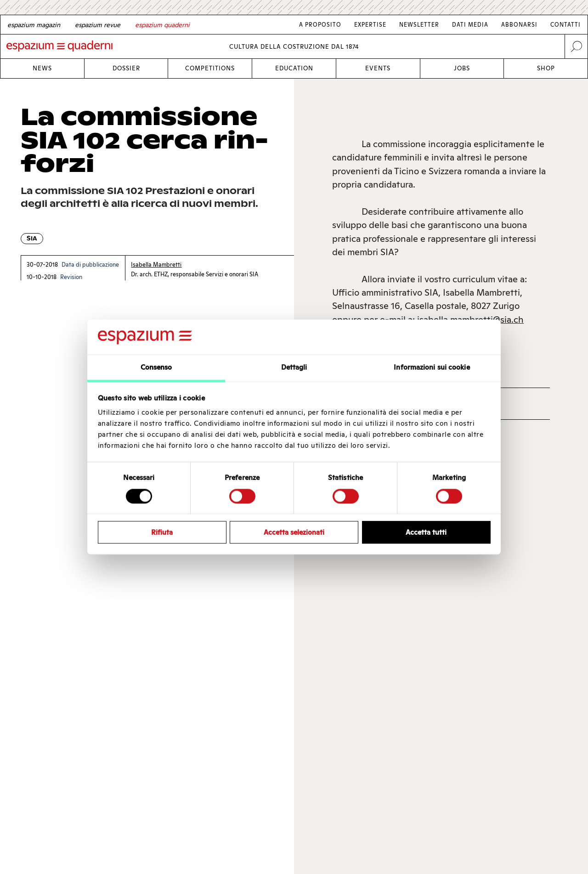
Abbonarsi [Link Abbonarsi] (519, 25)
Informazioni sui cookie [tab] (432, 368)
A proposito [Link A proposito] (320, 25)
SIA (32, 238)
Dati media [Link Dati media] (470, 25)
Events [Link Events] (378, 68)
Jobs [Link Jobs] (462, 68)
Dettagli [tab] (294, 368)
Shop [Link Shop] (546, 68)
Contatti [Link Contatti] (565, 25)
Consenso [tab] (156, 368)
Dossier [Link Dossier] (126, 68)
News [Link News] (42, 68)
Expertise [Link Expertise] (370, 25)
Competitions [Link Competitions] (210, 68)
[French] (98, 25)
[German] (34, 25)
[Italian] (162, 25)
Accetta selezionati (294, 532)
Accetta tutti (426, 532)
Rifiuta (162, 532)
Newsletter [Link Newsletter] (419, 25)
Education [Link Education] (294, 68)
